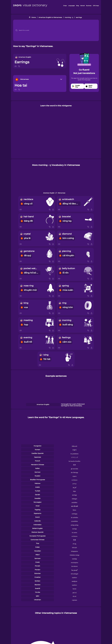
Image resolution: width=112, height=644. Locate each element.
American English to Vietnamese (50, 17)
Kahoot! (83, 6)
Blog (78, 6)
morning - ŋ (69, 17)
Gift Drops (96, 6)
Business (89, 6)
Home (34, 17)
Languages (72, 6)
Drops (65, 6)
